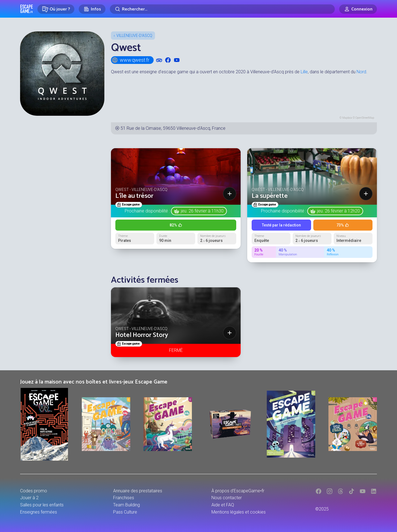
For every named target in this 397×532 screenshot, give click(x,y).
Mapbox (347, 118)
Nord (361, 72)
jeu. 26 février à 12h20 (338, 211)
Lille (304, 72)
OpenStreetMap (365, 118)
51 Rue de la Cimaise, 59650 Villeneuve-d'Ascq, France (173, 128)
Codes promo (34, 491)
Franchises (124, 498)
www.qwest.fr (130, 60)
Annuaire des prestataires (138, 491)
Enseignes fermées (39, 512)
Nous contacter (227, 498)
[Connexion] (358, 9)
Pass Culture (125, 512)
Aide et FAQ (223, 505)
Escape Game (27, 9)
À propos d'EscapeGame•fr (238, 491)
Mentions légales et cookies (239, 512)
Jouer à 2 (29, 498)
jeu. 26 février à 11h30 (202, 211)
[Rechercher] (222, 9)
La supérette (270, 196)
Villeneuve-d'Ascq (134, 36)
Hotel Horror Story (142, 335)
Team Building (127, 505)
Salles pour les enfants (42, 505)
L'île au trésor (134, 196)
